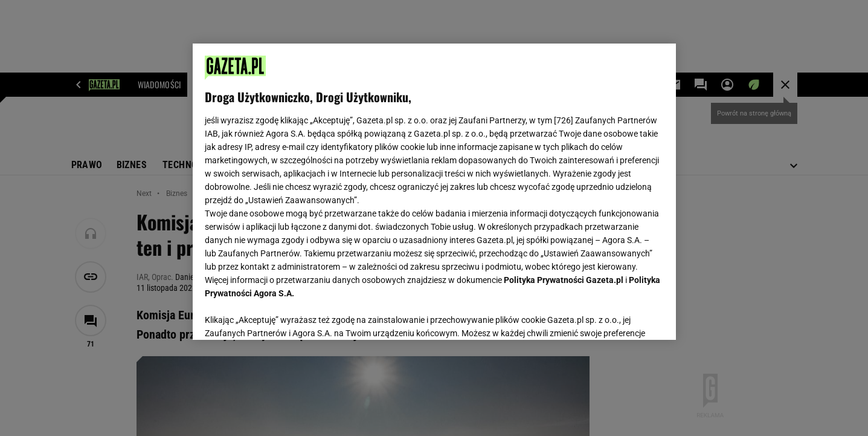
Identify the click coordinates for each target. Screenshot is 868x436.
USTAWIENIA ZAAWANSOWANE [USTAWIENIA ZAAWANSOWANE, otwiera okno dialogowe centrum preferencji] (284, 316)
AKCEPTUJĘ (622, 316)
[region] (434, 192)
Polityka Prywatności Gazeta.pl (564, 280)
